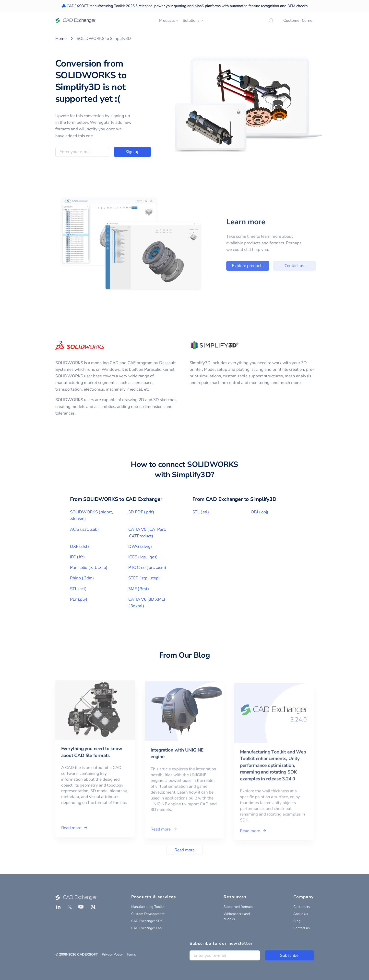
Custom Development (148, 914)
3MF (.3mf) (139, 589)
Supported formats (238, 907)
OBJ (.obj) (259, 512)
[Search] (271, 21)
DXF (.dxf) (79, 546)
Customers (302, 907)
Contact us (302, 266)
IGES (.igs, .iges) (143, 557)
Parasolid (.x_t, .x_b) (89, 568)
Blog (297, 921)
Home (61, 39)
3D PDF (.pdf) (141, 512)
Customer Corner (299, 21)
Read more (185, 850)
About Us (301, 914)
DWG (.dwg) (140, 546)
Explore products (255, 266)
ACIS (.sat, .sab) (84, 529)
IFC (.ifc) (77, 557)
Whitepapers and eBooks (237, 916)
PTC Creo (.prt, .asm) (147, 568)
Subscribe (289, 955)
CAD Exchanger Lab (146, 928)
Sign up (132, 152)
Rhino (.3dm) (82, 578)
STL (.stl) (78, 589)
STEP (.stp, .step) (144, 578)
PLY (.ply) (79, 599)
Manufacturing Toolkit (148, 907)
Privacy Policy (112, 954)
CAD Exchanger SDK (147, 921)
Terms (131, 954)
